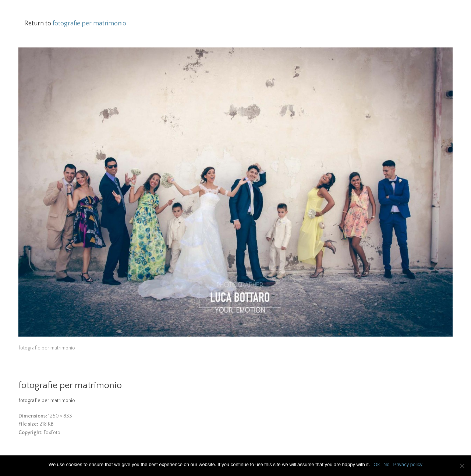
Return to (75, 24)
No (387, 464)
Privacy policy (408, 464)
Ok (377, 464)
